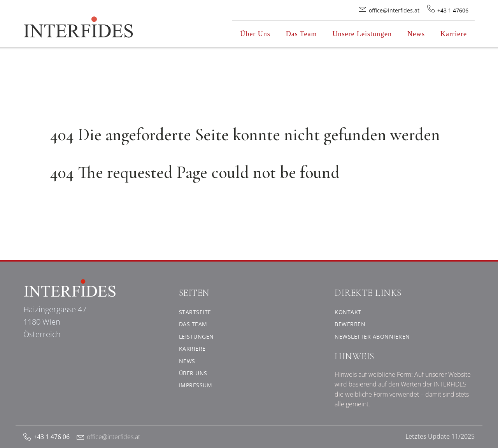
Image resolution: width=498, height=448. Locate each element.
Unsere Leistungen (362, 34)
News (416, 34)
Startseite (195, 312)
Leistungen (196, 336)
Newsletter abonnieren (372, 336)
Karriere (454, 34)
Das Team (302, 34)
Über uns (193, 373)
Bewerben (350, 324)
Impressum (196, 385)
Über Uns (255, 34)
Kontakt (348, 312)
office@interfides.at (113, 437)
